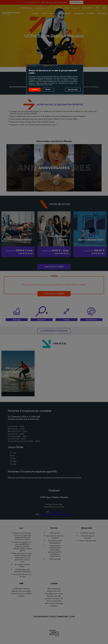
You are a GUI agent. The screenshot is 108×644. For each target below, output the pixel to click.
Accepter (35, 90)
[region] (55, 79)
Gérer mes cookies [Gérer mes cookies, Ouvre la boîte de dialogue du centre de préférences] (73, 90)
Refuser (48, 90)
